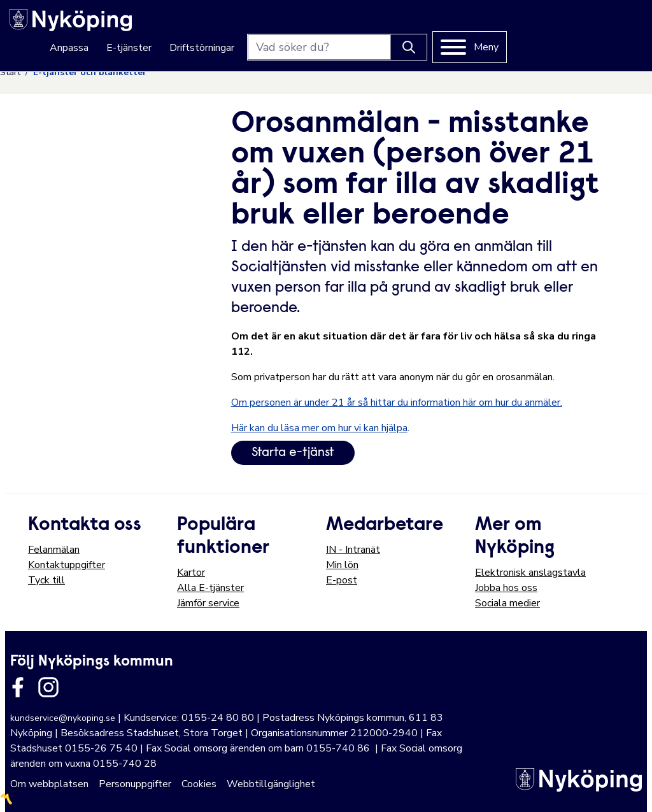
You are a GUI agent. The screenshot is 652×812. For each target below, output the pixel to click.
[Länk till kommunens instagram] (48, 687)
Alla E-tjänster (210, 588)
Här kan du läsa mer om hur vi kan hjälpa (319, 428)
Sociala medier (507, 603)
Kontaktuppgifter (67, 565)
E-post (342, 580)
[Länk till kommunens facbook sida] (18, 687)
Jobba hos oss (506, 588)
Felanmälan (54, 550)
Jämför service (208, 603)
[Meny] (605, 26)
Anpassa (204, 27)
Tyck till (46, 580)
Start (10, 72)
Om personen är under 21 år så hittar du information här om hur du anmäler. (397, 402)
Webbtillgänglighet (271, 784)
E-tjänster (264, 27)
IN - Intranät (353, 550)
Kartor (191, 573)
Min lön (342, 565)
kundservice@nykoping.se (63, 718)
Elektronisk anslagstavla (530, 573)
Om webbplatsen (49, 784)
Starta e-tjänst (293, 453)
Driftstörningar (337, 27)
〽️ (6, 799)
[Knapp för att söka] (544, 26)
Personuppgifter (135, 784)
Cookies (199, 784)
